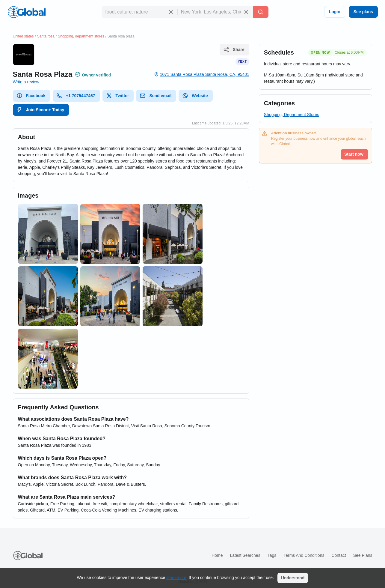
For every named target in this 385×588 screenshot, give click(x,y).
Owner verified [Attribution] (93, 74)
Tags (272, 555)
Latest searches (245, 555)
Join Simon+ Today (40, 110)
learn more (176, 578)
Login (335, 12)
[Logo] (27, 12)
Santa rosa (46, 36)
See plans (363, 12)
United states (23, 36)
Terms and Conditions (304, 555)
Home (217, 555)
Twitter (118, 96)
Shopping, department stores (81, 36)
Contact (339, 555)
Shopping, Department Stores (292, 115)
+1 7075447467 (76, 96)
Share (234, 50)
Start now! (354, 154)
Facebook (31, 96)
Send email (155, 96)
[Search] (261, 12)
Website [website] (195, 96)
